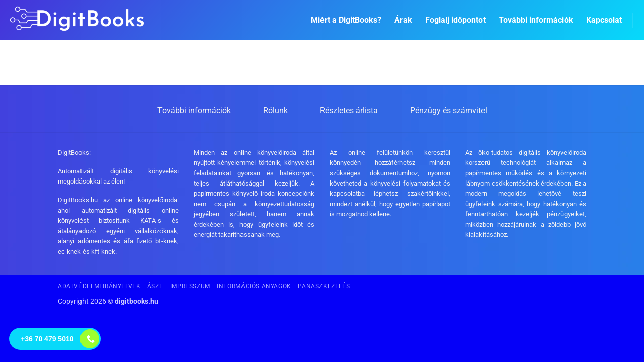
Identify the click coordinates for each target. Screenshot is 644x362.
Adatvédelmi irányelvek (99, 286)
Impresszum (190, 286)
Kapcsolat (604, 20)
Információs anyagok (254, 286)
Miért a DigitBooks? (346, 20)
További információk (536, 20)
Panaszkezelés (324, 286)
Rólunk (275, 110)
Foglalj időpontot (455, 20)
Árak (403, 20)
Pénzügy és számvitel (449, 110)
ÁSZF (155, 286)
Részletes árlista (349, 110)
